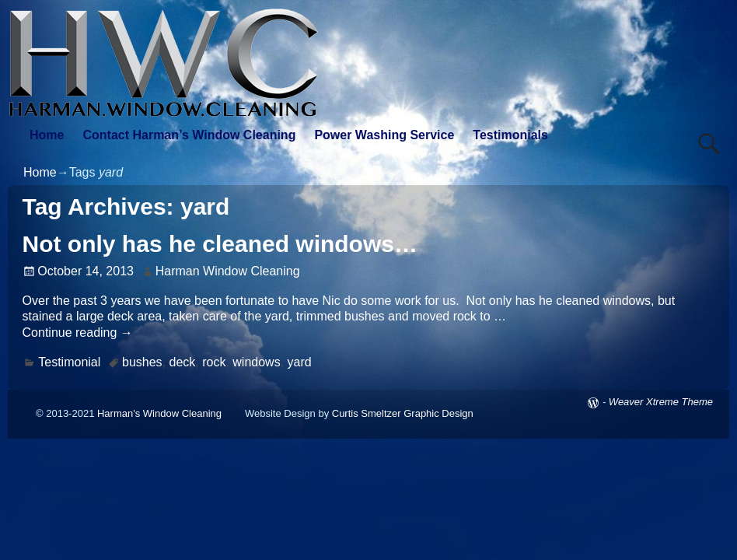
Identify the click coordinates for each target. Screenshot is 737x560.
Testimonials (510, 135)
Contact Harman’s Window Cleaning (189, 135)
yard (300, 362)
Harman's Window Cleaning (159, 413)
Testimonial (69, 362)
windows (256, 362)
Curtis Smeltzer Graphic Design (403, 413)
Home (47, 135)
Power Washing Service (384, 135)
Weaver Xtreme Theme (661, 402)
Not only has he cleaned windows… (220, 244)
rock (214, 362)
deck (183, 362)
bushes (142, 362)
